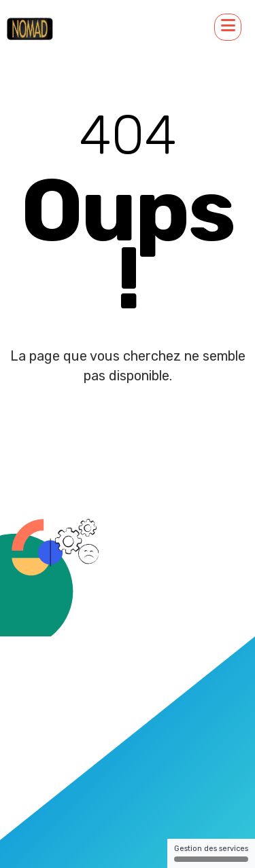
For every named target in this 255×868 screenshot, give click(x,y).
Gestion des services (211, 853)
